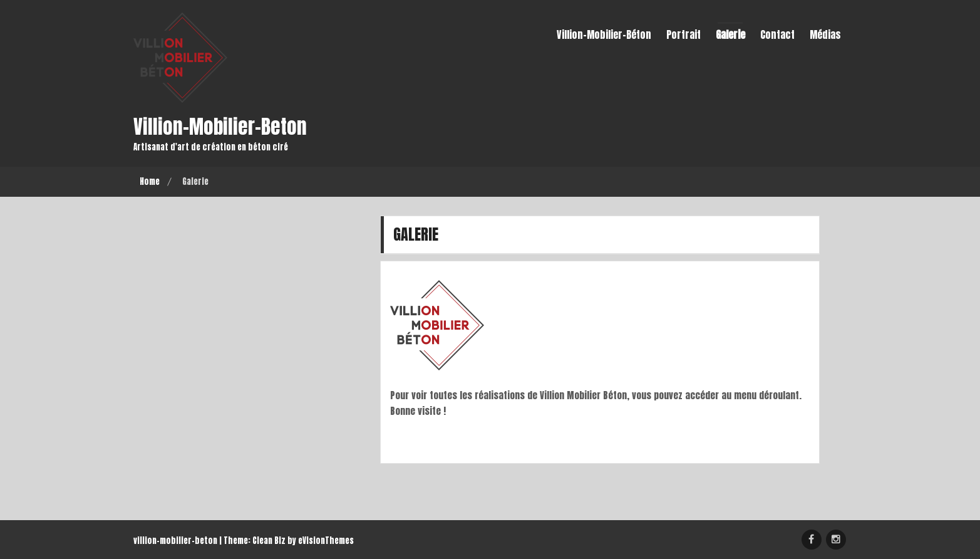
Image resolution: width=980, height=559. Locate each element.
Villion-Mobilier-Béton (604, 34)
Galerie (730, 34)
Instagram (836, 540)
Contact (777, 34)
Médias (825, 34)
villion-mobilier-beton (221, 126)
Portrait (683, 34)
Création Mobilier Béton (812, 540)
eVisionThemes (326, 541)
